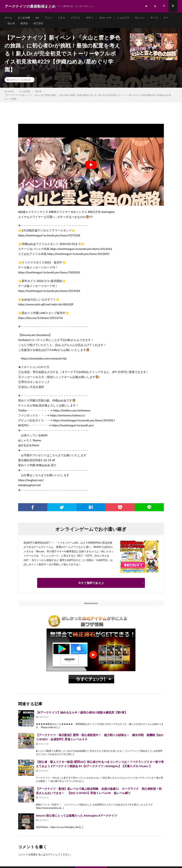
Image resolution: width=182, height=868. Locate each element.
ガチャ (90, 18)
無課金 (24, 24)
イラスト (76, 18)
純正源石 (38, 24)
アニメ (49, 18)
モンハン (140, 18)
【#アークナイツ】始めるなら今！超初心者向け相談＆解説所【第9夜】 (82, 714)
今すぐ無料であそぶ (91, 584)
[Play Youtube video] (91, 166)
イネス (61, 18)
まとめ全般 (24, 18)
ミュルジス (123, 18)
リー (166, 18)
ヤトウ (154, 18)
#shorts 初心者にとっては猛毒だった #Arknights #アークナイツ (77, 817)
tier (37, 18)
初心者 (11, 24)
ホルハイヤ (105, 18)
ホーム (8, 18)
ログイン (50, 856)
